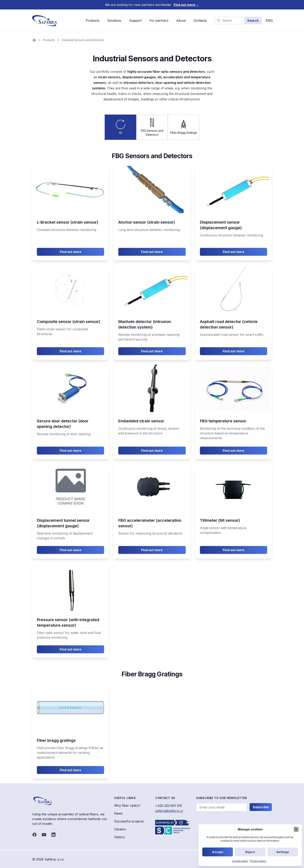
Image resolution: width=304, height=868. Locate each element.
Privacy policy (258, 861)
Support (135, 21)
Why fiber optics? (127, 805)
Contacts (200, 21)
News (118, 813)
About (181, 21)
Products (93, 21)
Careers (120, 829)
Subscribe (261, 807)
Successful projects (129, 821)
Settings (283, 852)
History (120, 837)
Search (253, 21)
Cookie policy (240, 861)
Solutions (114, 21)
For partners (159, 21)
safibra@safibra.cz (169, 811)
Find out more (186, 5)
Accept (218, 852)
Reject (250, 852)
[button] (296, 829)
